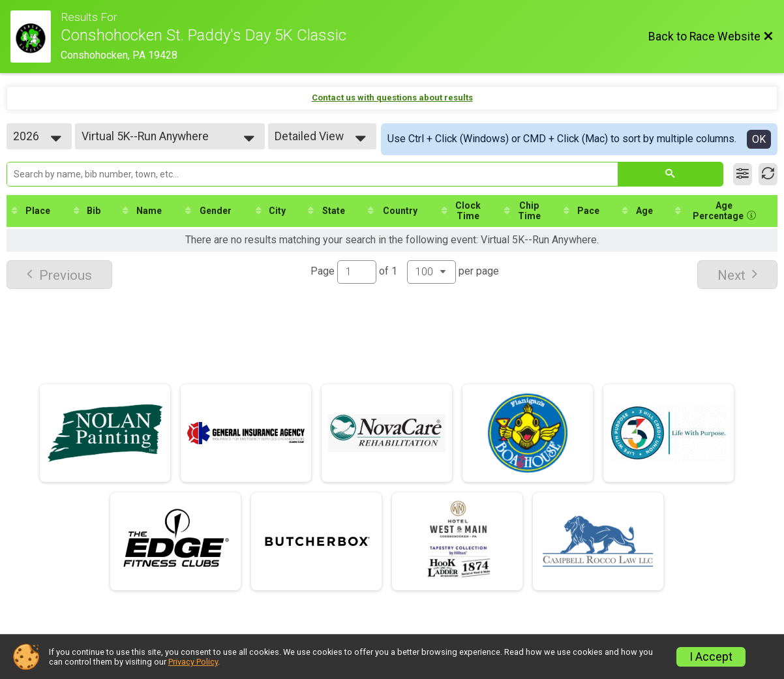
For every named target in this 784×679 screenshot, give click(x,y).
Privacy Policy (193, 662)
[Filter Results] (743, 174)
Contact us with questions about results (392, 98)
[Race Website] (36, 37)
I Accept (711, 657)
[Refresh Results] (768, 174)
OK (759, 139)
